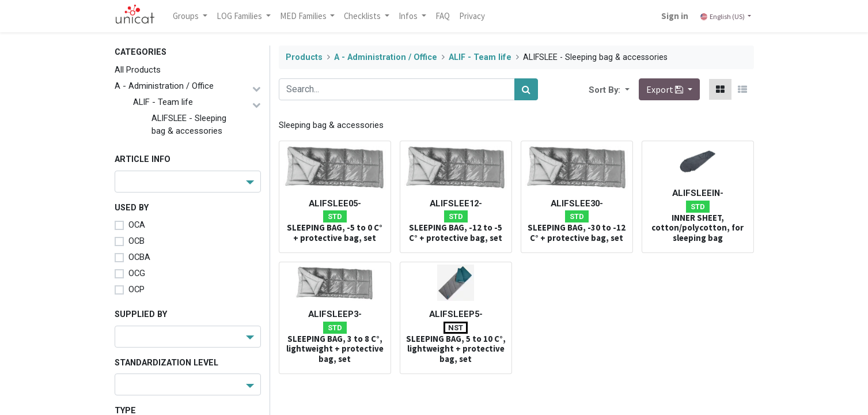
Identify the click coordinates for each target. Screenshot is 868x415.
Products (304, 57)
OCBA (139, 257)
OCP (137, 289)
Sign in (674, 16)
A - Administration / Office (164, 86)
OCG (137, 273)
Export (666, 89)
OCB (137, 241)
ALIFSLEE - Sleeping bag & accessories (189, 124)
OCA (137, 225)
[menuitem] (443, 16)
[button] (626, 89)
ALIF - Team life (163, 102)
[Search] (526, 89)
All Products (138, 70)
